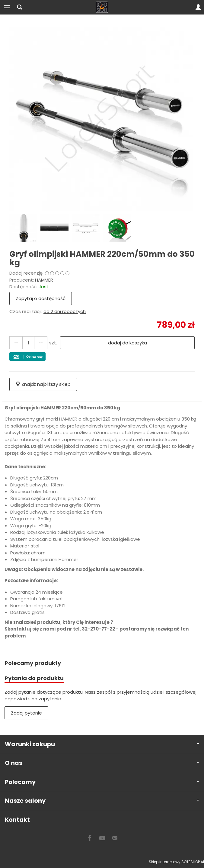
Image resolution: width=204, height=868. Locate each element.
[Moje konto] (198, 7)
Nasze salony (102, 801)
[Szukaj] (20, 7)
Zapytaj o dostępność (41, 298)
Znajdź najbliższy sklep (43, 384)
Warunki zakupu (102, 744)
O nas (102, 763)
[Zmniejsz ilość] (41, 343)
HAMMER (44, 280)
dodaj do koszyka (127, 343)
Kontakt (17, 820)
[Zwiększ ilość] (16, 343)
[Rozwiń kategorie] (7, 7)
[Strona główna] (102, 7)
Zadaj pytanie (26, 713)
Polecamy (102, 782)
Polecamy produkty (33, 663)
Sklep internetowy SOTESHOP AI (176, 862)
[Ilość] (28, 343)
